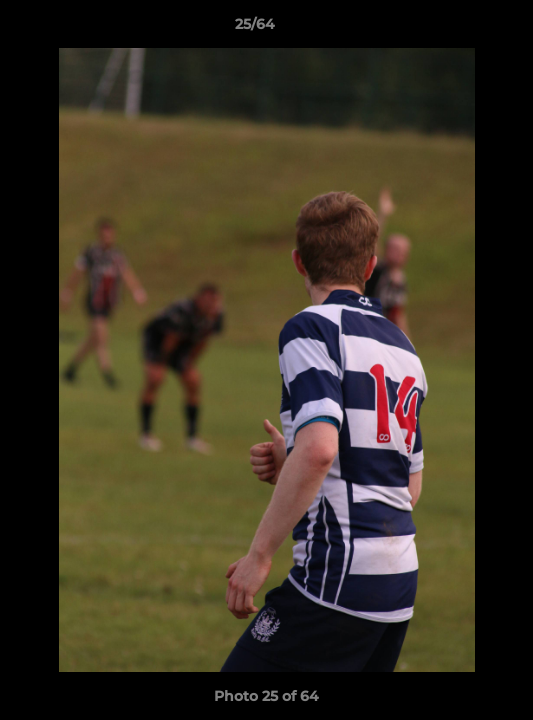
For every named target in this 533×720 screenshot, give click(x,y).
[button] (461, 29)
